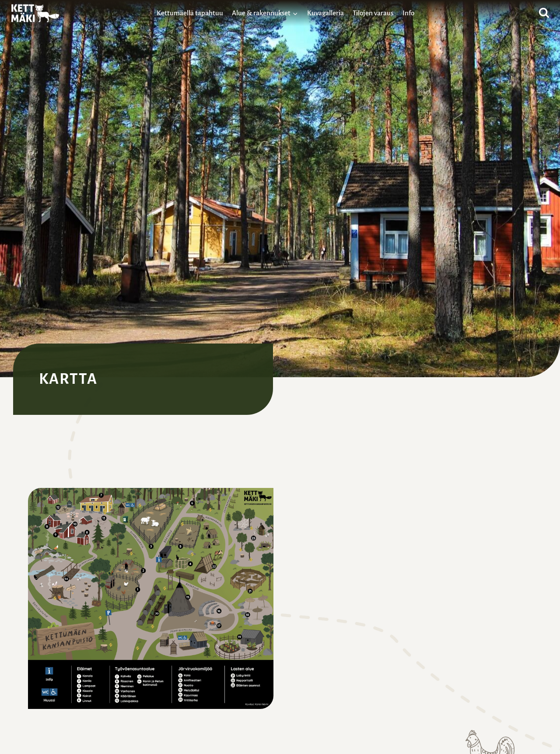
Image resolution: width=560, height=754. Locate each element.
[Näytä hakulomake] (544, 13)
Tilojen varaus (373, 13)
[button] (151, 598)
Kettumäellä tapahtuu (190, 13)
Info (408, 13)
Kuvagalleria (325, 13)
